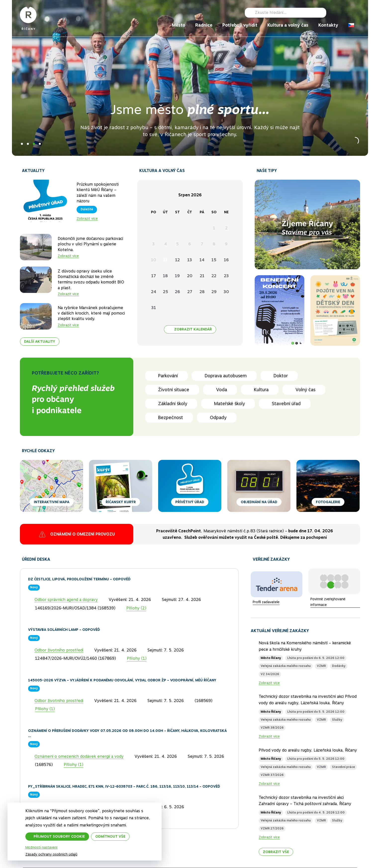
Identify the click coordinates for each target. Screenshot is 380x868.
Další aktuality (40, 342)
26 (177, 292)
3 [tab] (34, 144)
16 (226, 260)
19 (177, 276)
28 (202, 292)
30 (226, 292)
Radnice (204, 25)
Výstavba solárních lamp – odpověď (64, 630)
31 (154, 308)
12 (177, 260)
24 (154, 292)
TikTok (349, 13)
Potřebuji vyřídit (240, 25)
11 (165, 260)
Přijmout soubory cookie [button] (59, 836)
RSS (357, 13)
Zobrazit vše (276, 852)
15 (214, 260)
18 (165, 276)
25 (166, 292)
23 (226, 276)
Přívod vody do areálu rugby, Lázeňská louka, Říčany (308, 750)
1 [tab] (22, 144)
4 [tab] (40, 144)
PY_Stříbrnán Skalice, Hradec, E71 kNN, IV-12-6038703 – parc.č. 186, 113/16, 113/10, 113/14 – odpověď (124, 786)
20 (190, 276)
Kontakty (328, 25)
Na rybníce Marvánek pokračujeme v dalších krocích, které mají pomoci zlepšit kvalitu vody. (91, 313)
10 (154, 260)
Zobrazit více (87, 218)
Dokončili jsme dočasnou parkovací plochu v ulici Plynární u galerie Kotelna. (90, 244)
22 (214, 276)
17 (154, 276)
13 (190, 260)
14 (202, 260)
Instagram (341, 13)
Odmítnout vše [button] (110, 836)
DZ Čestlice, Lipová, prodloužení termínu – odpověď (79, 579)
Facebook (333, 13)
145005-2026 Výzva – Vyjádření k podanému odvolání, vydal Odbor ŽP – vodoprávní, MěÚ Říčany (122, 680)
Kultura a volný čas (288, 25)
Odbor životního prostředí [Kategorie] (59, 650)
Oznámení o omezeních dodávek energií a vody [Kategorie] (79, 756)
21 (202, 276)
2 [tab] (28, 144)
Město (179, 25)
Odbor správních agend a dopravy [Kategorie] (66, 600)
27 (190, 292)
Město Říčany (271, 658)
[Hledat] (285, 13)
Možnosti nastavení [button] (41, 847)
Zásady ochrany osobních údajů (51, 854)
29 (214, 292)
